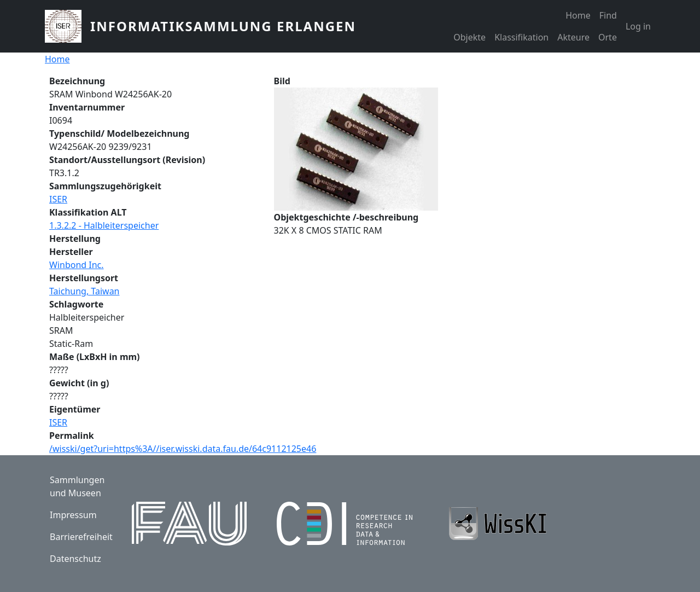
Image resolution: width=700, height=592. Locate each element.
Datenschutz (75, 559)
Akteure (573, 37)
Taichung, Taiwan (84, 291)
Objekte (469, 37)
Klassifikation (521, 37)
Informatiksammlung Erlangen (223, 26)
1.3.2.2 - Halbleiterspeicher (104, 225)
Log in (638, 26)
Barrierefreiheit (81, 537)
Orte (608, 37)
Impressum (73, 515)
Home (578, 15)
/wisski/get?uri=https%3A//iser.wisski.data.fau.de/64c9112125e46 (183, 449)
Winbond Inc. (77, 265)
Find (608, 15)
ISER (58, 199)
